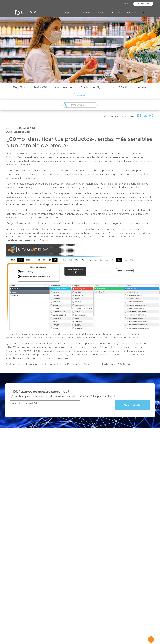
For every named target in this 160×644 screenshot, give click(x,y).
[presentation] (100, 406)
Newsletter (142, 87)
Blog (145, 12)
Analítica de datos (64, 87)
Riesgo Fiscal (19, 87)
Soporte (69, 12)
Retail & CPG (40, 87)
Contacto (125, 4)
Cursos (100, 12)
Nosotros (131, 12)
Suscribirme (80, 96)
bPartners (115, 12)
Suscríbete (133, 405)
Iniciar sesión (143, 4)
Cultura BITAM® (119, 87)
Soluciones (85, 12)
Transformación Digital (92, 87)
